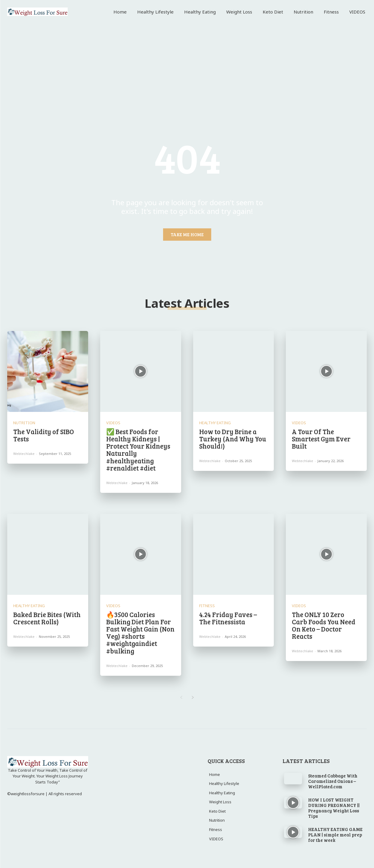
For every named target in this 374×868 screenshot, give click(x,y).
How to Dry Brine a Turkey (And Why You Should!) (233, 439)
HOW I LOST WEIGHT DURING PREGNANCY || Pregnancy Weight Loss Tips (334, 808)
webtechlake (24, 454)
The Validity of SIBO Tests (44, 435)
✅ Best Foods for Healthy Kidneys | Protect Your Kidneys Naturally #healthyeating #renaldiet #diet (138, 450)
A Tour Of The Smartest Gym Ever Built (321, 439)
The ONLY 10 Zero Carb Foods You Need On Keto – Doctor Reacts (324, 625)
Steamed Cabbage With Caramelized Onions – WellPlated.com (333, 781)
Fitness (207, 606)
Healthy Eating (215, 423)
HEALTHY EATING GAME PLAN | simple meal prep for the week (335, 835)
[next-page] (193, 698)
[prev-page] (181, 698)
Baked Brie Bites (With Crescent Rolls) (47, 618)
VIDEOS (113, 423)
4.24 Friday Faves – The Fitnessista (228, 618)
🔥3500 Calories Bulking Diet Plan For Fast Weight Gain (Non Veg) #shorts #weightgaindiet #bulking (140, 633)
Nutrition (24, 423)
